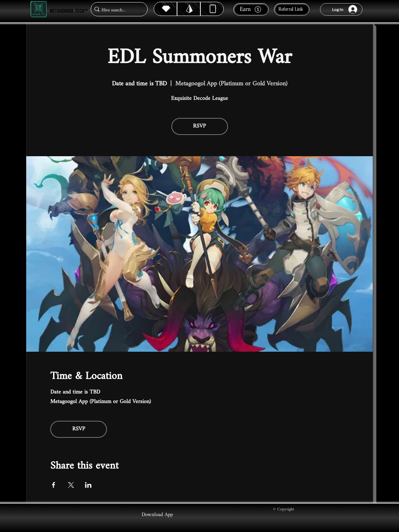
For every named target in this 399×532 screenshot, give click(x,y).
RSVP (199, 126)
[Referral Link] (292, 9)
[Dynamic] (212, 9)
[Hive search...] (117, 10)
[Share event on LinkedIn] (88, 485)
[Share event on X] (71, 485)
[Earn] (251, 9)
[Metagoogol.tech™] (39, 9)
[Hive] (165, 9)
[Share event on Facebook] (54, 485)
